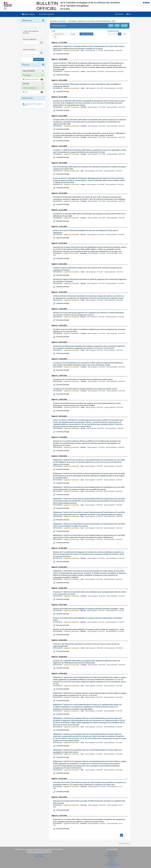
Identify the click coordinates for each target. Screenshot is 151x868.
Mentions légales (39, 857)
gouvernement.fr (112, 857)
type (55, 37)
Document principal (62, 54)
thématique (73, 34)
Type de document (29, 71)
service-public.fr (112, 852)
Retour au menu (124, 844)
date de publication (59, 34)
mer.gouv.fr (112, 866)
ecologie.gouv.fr (112, 863)
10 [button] (110, 34)
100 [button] (125, 34)
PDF (111, 25)
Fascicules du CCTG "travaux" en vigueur (33, 105)
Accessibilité (39, 855)
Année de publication (30, 88)
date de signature (86, 34)
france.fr (112, 859)
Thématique (27, 75)
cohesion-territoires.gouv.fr (112, 864)
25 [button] (115, 34)
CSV (117, 25)
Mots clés (26, 84)
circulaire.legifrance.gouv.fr (112, 855)
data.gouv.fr (112, 861)
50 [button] (120, 34)
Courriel (124, 25)
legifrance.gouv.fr (112, 853)
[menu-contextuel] (23, 31)
